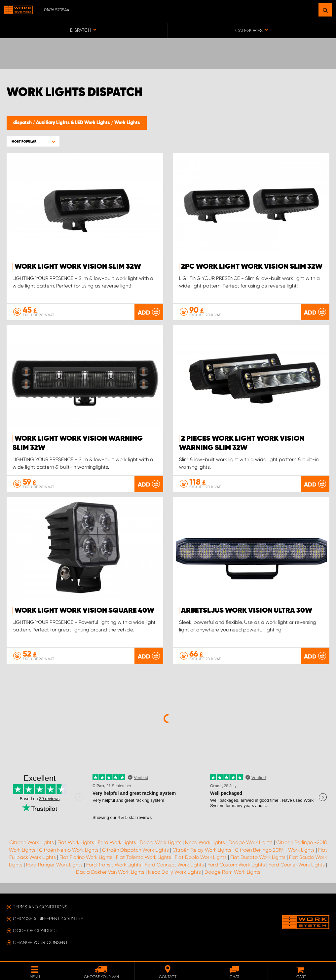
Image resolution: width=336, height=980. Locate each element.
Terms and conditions (40, 907)
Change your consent (40, 942)
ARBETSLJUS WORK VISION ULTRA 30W (247, 611)
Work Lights (127, 123)
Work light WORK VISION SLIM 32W (78, 267)
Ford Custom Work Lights (236, 865)
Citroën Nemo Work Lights (69, 850)
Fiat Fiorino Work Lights (86, 857)
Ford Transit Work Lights (114, 865)
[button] (33, 141)
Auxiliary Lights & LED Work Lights (74, 123)
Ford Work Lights (117, 842)
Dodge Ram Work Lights (232, 872)
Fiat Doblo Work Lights (201, 857)
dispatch (23, 123)
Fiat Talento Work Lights (144, 857)
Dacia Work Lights (161, 842)
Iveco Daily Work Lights (174, 872)
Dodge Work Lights (251, 842)
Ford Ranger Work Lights (54, 865)
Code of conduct (35, 930)
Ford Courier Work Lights (297, 865)
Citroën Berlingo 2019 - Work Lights (275, 850)
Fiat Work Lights (76, 842)
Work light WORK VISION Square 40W (84, 611)
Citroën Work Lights (32, 842)
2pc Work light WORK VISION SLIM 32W (252, 267)
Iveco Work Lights (205, 842)
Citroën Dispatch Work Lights (135, 850)
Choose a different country (48, 919)
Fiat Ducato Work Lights (258, 857)
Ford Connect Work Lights (174, 865)
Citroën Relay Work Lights (202, 850)
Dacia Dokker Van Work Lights (110, 872)
